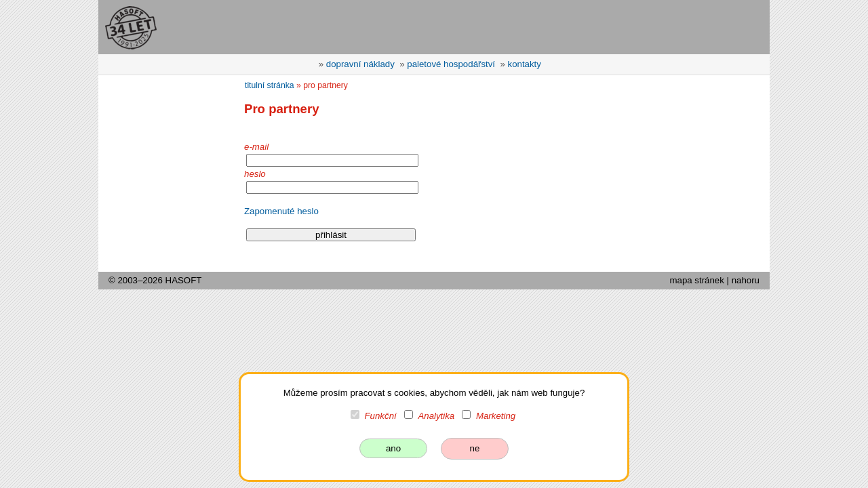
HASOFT (184, 280)
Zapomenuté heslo (281, 211)
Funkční (381, 416)
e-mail (256, 147)
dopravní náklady (360, 64)
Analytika (436, 416)
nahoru (746, 280)
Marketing (496, 416)
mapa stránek (696, 280)
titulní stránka (270, 85)
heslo (255, 174)
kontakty (525, 64)
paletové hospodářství (451, 64)
